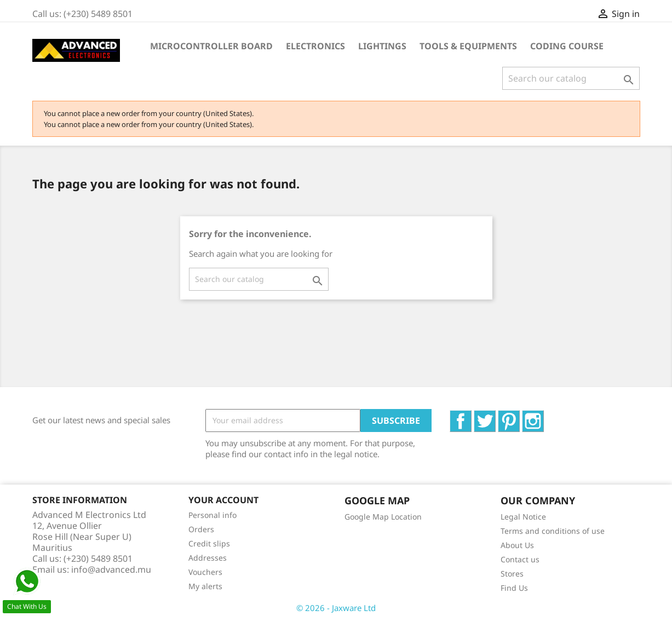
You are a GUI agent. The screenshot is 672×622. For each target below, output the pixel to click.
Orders (201, 529)
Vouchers (205, 572)
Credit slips (209, 543)
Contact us (520, 559)
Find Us (514, 588)
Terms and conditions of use (553, 531)
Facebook (471, 416)
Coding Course (567, 46)
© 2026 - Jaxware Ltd (336, 608)
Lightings (382, 46)
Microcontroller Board (211, 46)
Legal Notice (523, 517)
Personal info (212, 515)
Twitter (495, 416)
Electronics (315, 46)
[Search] (571, 78)
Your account (223, 500)
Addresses (208, 558)
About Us (517, 545)
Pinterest (519, 416)
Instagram (544, 416)
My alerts (205, 586)
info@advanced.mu (111, 569)
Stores (512, 574)
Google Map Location (383, 517)
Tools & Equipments (468, 46)
